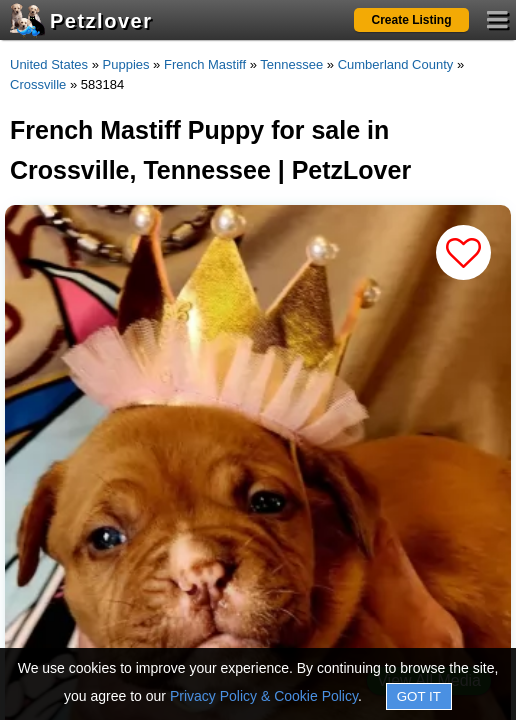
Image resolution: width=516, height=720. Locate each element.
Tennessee (291, 64)
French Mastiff (205, 64)
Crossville (38, 84)
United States (49, 64)
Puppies (126, 64)
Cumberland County (396, 64)
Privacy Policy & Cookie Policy (264, 696)
